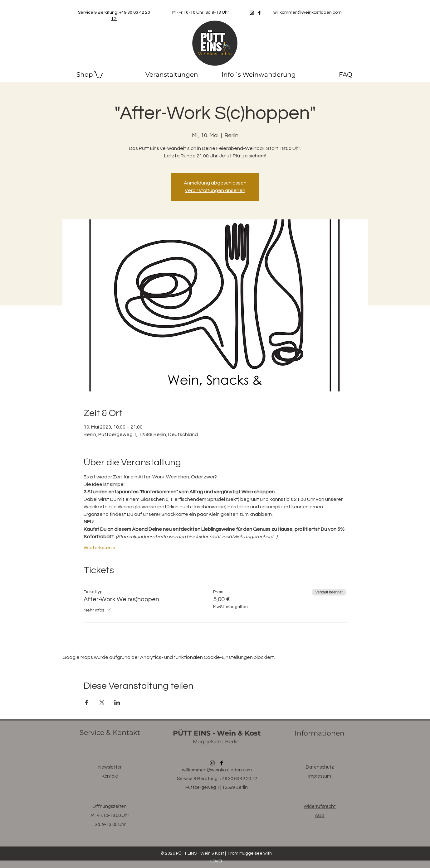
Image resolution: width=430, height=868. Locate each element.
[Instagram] (252, 13)
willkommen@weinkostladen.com (217, 770)
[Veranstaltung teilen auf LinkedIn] (117, 703)
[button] (98, 74)
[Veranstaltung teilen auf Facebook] (87, 703)
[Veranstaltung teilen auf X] (102, 703)
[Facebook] (259, 13)
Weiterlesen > (100, 548)
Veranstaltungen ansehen (215, 190)
